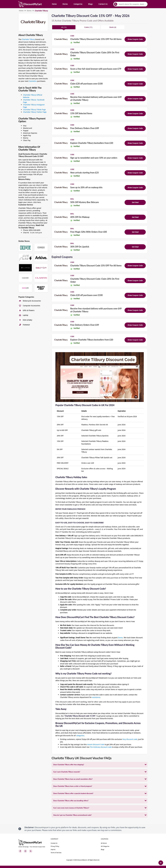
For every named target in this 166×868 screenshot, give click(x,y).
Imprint (53, 849)
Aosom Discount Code (96, 744)
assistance (96, 697)
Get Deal (135, 202)
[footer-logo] (32, 844)
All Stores (104, 843)
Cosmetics (33, 81)
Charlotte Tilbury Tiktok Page (34, 110)
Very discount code (130, 739)
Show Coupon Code (135, 39)
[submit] (116, 4)
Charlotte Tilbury (28, 39)
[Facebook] (20, 851)
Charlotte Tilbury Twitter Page (35, 112)
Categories (78, 4)
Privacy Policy (55, 846)
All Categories (105, 846)
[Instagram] (25, 851)
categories (80, 735)
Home (54, 4)
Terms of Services (56, 853)
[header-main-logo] (30, 4)
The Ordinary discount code (101, 747)
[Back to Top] (161, 863)
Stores (65, 4)
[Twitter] (31, 851)
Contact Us (103, 4)
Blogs (91, 4)
